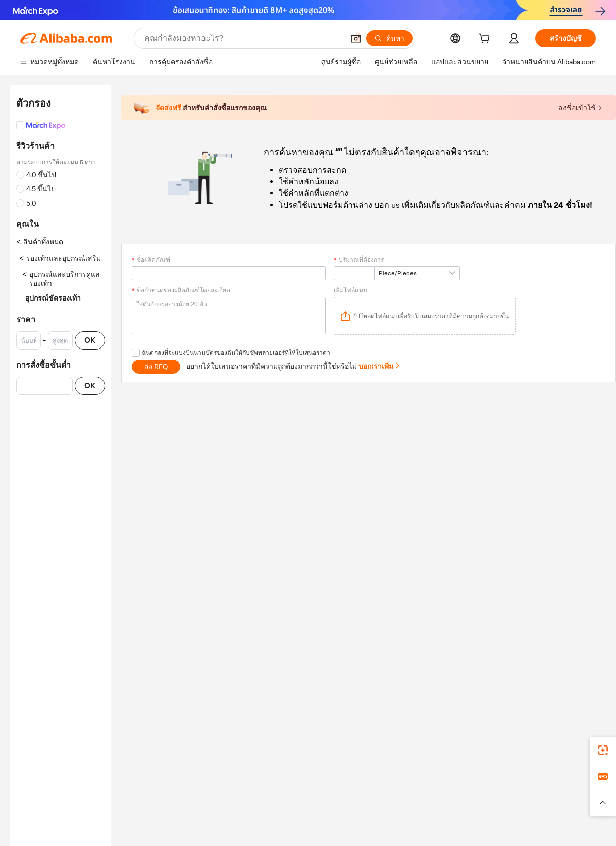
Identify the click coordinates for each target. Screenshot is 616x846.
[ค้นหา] (389, 38)
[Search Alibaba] (243, 38)
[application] (425, 316)
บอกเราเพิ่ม (380, 366)
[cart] (486, 40)
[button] (356, 38)
